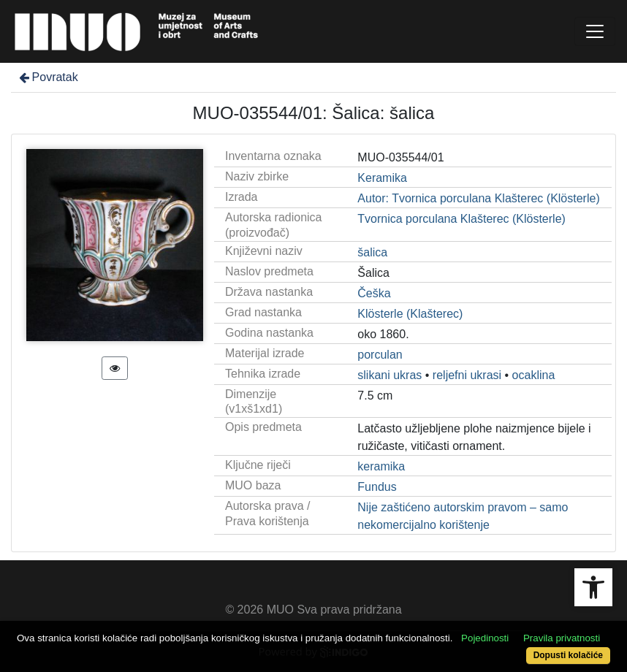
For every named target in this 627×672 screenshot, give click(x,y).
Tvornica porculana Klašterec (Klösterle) (461, 219)
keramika (381, 466)
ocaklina (534, 375)
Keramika (382, 178)
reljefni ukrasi (467, 375)
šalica (372, 252)
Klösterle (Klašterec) (410, 314)
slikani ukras (389, 375)
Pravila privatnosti (562, 638)
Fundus (377, 487)
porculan (380, 355)
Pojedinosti (485, 638)
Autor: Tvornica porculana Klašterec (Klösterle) (478, 198)
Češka (374, 293)
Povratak (47, 77)
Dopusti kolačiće (568, 655)
